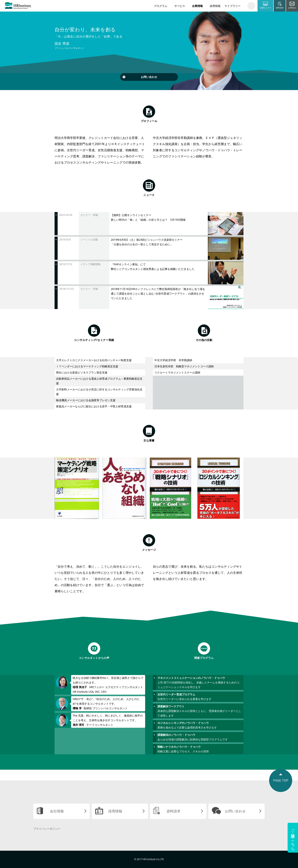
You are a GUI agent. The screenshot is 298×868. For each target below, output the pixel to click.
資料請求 (173, 811)
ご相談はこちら (293, 838)
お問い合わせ (149, 77)
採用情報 (215, 6)
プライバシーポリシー (47, 829)
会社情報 (57, 811)
